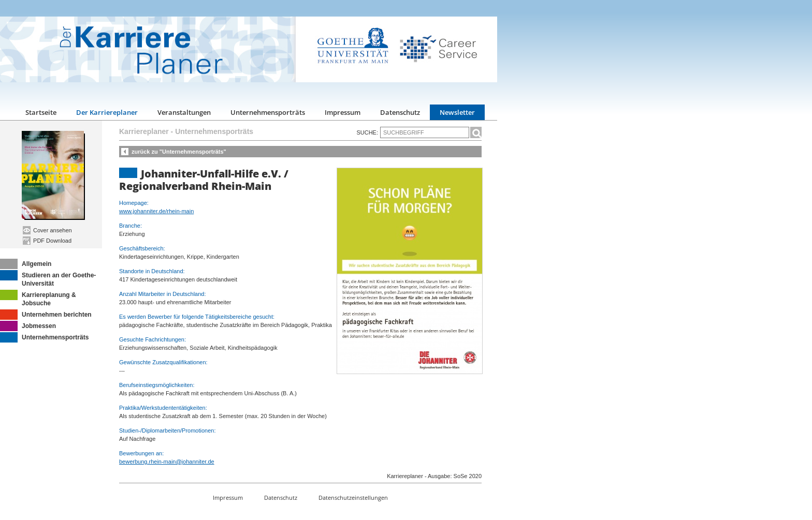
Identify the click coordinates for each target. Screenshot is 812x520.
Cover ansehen (47, 230)
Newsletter (457, 112)
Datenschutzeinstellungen (353, 497)
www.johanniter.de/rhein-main (156, 211)
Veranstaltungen (184, 112)
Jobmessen (28, 326)
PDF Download (47, 241)
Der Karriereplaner (107, 112)
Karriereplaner (144, 131)
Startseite (41, 112)
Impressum (343, 112)
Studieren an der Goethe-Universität (48, 279)
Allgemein (26, 264)
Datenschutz (400, 112)
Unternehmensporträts (268, 112)
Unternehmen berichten (46, 315)
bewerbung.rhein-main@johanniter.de (167, 462)
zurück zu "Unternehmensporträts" (179, 152)
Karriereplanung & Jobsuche (38, 298)
